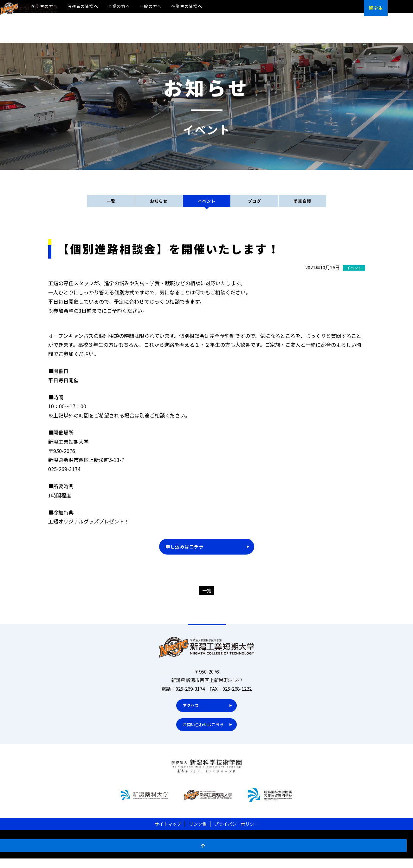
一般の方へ (151, 6)
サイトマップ (168, 833)
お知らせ (159, 205)
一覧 (111, 205)
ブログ (255, 205)
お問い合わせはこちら (202, 732)
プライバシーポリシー (236, 833)
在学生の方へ (44, 6)
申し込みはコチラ (186, 552)
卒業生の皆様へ (187, 6)
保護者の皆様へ (83, 6)
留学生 (376, 8)
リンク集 (198, 833)
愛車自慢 (302, 205)
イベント (207, 205)
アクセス (187, 713)
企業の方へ (119, 6)
